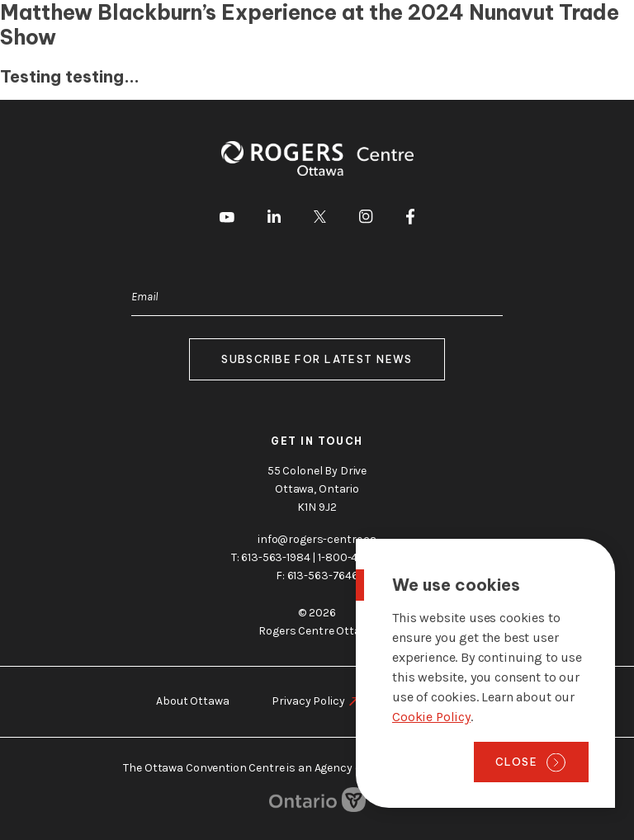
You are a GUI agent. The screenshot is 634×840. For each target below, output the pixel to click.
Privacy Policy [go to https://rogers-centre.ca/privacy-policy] (308, 701)
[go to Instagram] (366, 219)
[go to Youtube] (227, 219)
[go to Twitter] (320, 219)
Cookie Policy (431, 717)
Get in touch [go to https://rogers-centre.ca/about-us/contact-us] (317, 441)
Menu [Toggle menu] (596, 32)
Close (516, 762)
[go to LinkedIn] (274, 219)
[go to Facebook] (410, 219)
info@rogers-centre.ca (317, 539)
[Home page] (78, 31)
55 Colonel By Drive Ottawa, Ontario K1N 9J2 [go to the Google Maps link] (317, 489)
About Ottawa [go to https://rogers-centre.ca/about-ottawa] (192, 701)
